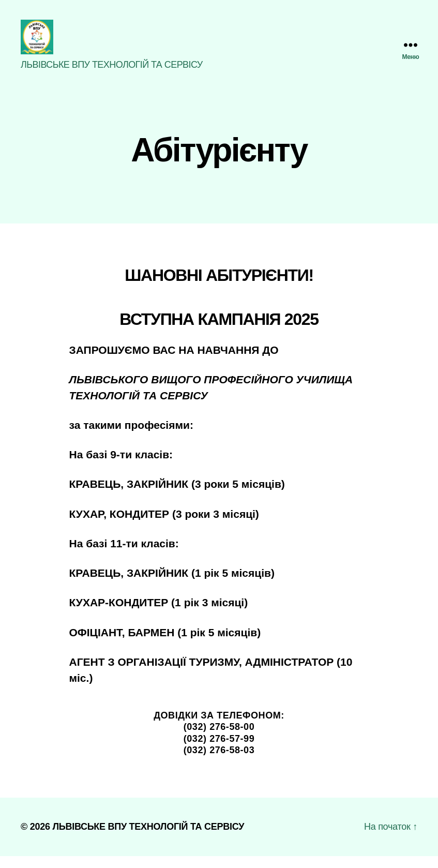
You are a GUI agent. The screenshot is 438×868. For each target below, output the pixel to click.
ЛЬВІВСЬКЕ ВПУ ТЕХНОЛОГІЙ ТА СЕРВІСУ (148, 839)
